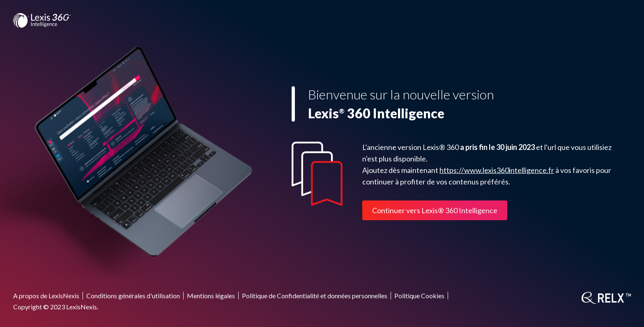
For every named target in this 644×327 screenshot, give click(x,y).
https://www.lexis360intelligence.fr (497, 170)
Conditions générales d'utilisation (133, 296)
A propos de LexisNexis (46, 296)
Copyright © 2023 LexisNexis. (56, 307)
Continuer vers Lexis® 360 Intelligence (435, 210)
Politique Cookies (419, 296)
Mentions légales (211, 296)
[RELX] (606, 298)
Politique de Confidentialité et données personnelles (315, 296)
